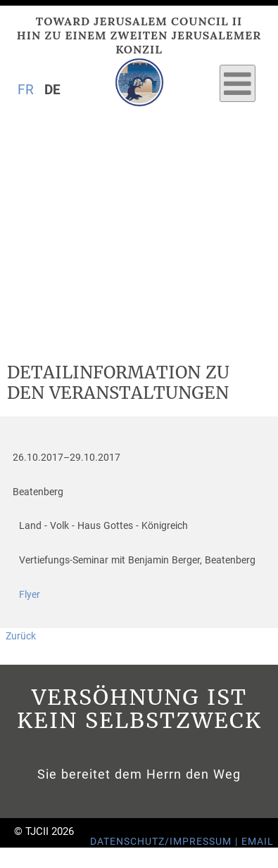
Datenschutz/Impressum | (166, 842)
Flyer (30, 595)
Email (258, 842)
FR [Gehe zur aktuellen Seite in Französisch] (26, 90)
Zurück (21, 636)
